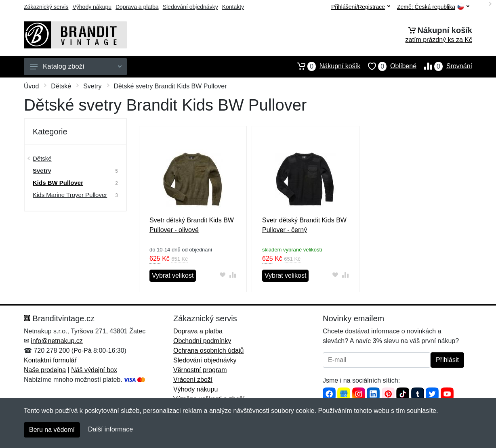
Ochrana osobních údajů (208, 351)
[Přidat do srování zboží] (233, 275)
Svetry (92, 86)
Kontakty (233, 7)
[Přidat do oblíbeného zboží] (223, 275)
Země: (433, 7)
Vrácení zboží (193, 380)
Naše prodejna (45, 370)
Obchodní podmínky (202, 341)
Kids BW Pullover (58, 183)
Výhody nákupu (92, 7)
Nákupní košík (325, 66)
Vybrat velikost (173, 275)
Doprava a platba (137, 7)
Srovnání (444, 66)
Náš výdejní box (94, 370)
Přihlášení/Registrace (361, 7)
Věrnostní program (200, 370)
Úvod (31, 86)
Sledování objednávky (190, 7)
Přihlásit (447, 360)
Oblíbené (388, 66)
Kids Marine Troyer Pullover (70, 195)
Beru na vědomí (52, 430)
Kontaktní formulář (50, 360)
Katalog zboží (76, 66)
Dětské (61, 86)
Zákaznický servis (46, 7)
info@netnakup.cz (57, 341)
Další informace (110, 429)
